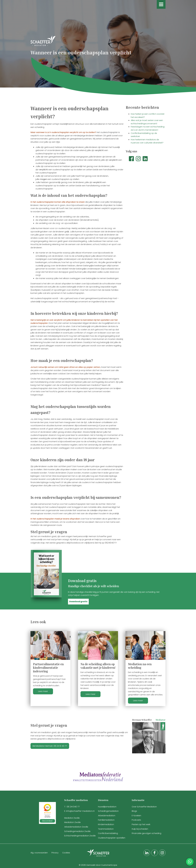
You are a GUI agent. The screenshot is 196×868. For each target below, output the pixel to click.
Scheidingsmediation (108, 811)
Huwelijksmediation (107, 807)
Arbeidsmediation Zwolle (76, 827)
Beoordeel (47, 821)
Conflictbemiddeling (108, 833)
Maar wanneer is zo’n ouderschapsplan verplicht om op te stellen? (63, 132)
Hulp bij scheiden (140, 829)
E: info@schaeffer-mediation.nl (79, 811)
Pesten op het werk (141, 824)
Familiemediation (106, 820)
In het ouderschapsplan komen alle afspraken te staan (58, 202)
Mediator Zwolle (72, 818)
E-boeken (136, 816)
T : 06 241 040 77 (72, 807)
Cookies (66, 853)
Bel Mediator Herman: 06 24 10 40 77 (50, 746)
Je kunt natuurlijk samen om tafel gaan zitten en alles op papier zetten (65, 367)
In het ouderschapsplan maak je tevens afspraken (55, 519)
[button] (78, 602)
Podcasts (136, 820)
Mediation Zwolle (72, 822)
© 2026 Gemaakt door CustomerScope (98, 865)
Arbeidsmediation (107, 816)
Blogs (134, 811)
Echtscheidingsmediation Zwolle (80, 836)
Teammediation (106, 829)
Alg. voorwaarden (39, 853)
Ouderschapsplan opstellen (112, 838)
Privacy (55, 853)
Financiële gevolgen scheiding (146, 833)
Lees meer (43, 691)
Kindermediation (106, 824)
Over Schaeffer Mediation (144, 807)
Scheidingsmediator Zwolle (77, 831)
